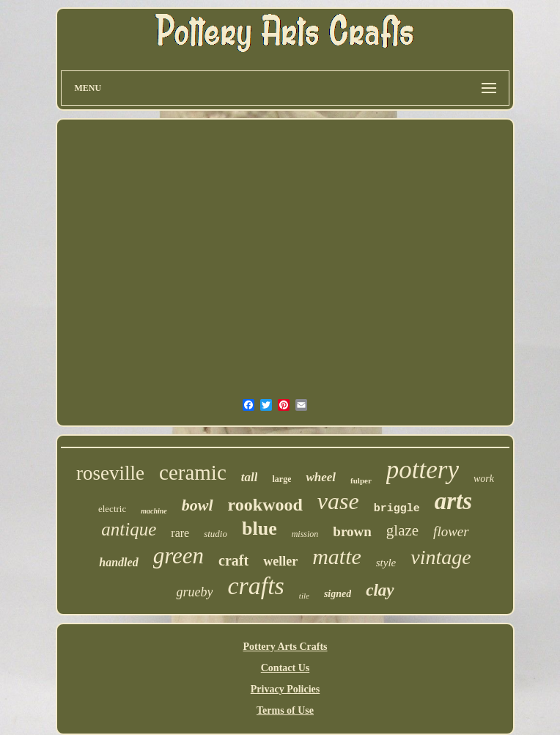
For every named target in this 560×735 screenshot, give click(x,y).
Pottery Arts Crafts (285, 647)
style (386, 563)
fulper (361, 480)
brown (352, 531)
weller (280, 561)
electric (112, 509)
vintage (441, 557)
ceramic (193, 472)
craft (233, 560)
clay (380, 590)
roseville (110, 473)
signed (338, 594)
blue (259, 529)
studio (215, 534)
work (484, 479)
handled (118, 562)
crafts (255, 586)
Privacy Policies (285, 689)
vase (338, 501)
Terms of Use (285, 710)
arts (453, 501)
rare (180, 533)
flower (451, 531)
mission (305, 534)
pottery (423, 470)
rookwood (265, 505)
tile (304, 596)
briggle (397, 509)
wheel (321, 477)
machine (154, 511)
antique (129, 529)
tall (250, 477)
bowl (198, 505)
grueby (194, 592)
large (281, 479)
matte (337, 556)
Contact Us (285, 668)
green (178, 556)
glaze (402, 530)
